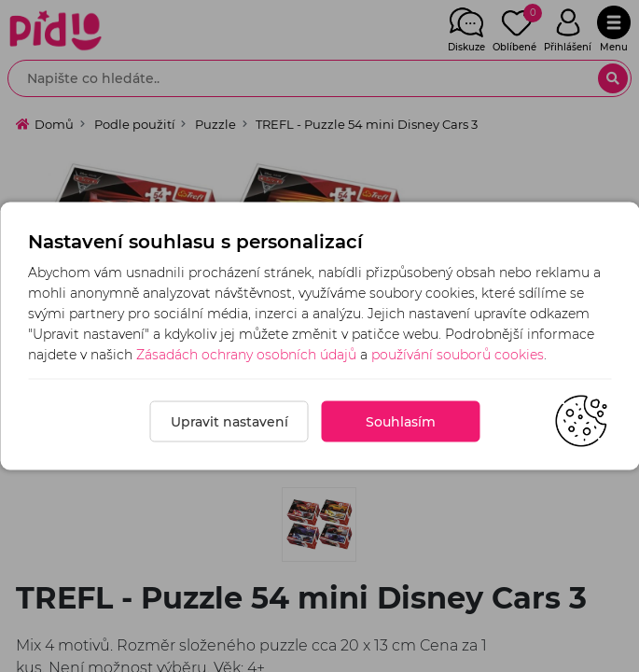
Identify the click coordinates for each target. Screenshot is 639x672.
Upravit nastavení (229, 422)
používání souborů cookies (458, 355)
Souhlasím (401, 422)
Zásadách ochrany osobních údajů (246, 355)
